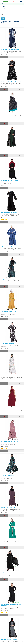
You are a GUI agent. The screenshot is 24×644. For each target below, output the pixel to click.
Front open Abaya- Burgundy (8, 508)
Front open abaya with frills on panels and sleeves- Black (11, 605)
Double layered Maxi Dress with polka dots (11, 82)
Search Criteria (4, 9)
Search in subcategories (6, 15)
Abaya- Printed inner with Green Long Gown (11, 540)
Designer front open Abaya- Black (9, 213)
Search (6, 4)
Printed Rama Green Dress (7, 475)
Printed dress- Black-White (7, 343)
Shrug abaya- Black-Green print (8, 279)
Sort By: (5, 25)
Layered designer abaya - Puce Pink (9, 441)
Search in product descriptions (7, 16)
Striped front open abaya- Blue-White (10, 49)
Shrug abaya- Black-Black (7, 572)
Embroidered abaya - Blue (7, 247)
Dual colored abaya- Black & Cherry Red (10, 180)
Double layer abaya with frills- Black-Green (11, 148)
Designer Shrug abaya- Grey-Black (9, 640)
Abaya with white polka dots (8, 114)
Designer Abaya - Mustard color (8, 311)
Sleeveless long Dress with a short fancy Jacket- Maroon (10, 408)
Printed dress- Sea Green (7, 376)
